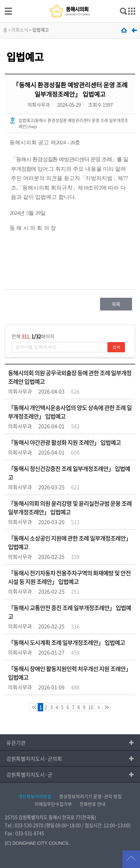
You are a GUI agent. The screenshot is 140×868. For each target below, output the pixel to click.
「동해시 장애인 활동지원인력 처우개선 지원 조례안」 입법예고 (70, 673)
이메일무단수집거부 (53, 804)
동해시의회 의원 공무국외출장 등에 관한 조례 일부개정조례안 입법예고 (70, 377)
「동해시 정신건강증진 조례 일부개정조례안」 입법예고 (69, 473)
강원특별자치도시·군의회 (34, 759)
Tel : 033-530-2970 (24, 825)
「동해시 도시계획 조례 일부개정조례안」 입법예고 (66, 643)
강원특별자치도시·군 (29, 774)
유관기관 (16, 743)
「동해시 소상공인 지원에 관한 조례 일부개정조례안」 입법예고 (70, 542)
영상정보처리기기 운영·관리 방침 (90, 796)
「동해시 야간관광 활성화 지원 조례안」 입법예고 (64, 442)
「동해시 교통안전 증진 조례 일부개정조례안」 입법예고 (70, 612)
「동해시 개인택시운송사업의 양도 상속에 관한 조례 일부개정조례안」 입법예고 (70, 412)
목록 (116, 304)
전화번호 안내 (93, 804)
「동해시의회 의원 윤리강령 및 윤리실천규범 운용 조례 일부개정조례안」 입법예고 (70, 508)
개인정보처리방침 (35, 796)
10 (91, 707)
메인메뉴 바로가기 (70, 0)
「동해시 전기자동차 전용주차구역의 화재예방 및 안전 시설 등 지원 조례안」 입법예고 (69, 577)
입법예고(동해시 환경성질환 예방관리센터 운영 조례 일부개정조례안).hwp (73, 123)
